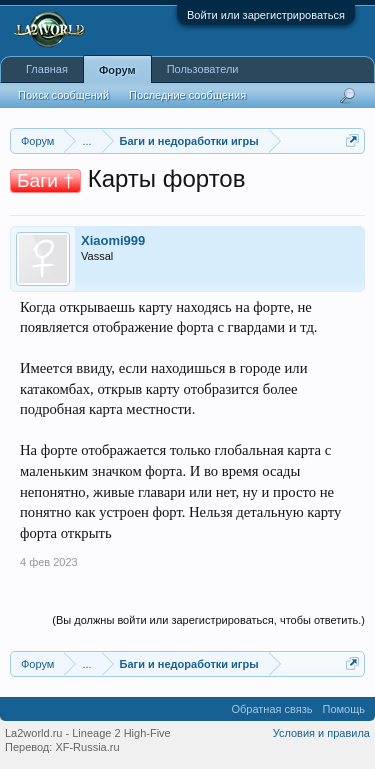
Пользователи (203, 69)
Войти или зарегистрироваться (266, 15)
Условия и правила (321, 733)
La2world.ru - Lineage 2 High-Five (88, 733)
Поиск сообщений (63, 95)
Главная (47, 69)
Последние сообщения (187, 95)
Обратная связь (271, 709)
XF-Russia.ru (87, 747)
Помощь (344, 709)
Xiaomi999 (113, 240)
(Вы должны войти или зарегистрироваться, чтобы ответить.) (208, 620)
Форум (117, 70)
